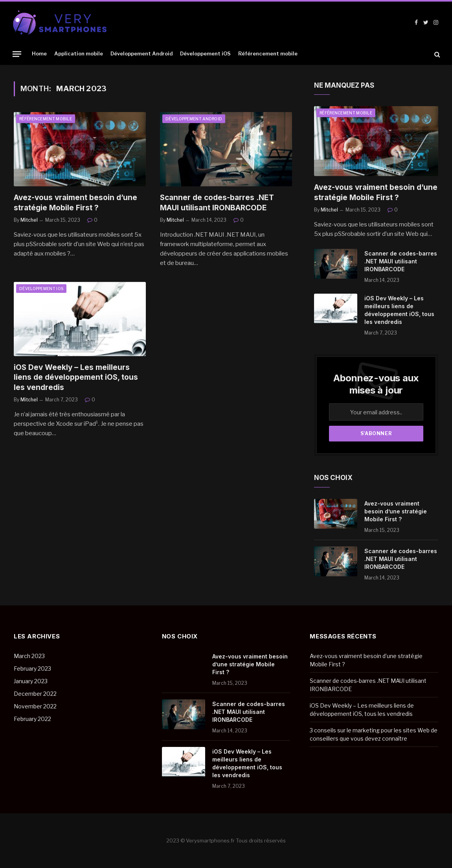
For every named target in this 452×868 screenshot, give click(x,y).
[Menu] (17, 54)
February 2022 (32, 719)
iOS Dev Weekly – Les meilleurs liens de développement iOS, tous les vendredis (76, 378)
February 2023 (32, 668)
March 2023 (29, 656)
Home (39, 54)
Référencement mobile (268, 54)
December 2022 (35, 694)
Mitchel (29, 220)
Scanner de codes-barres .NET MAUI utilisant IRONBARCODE (217, 203)
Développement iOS (205, 54)
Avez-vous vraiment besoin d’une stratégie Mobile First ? (75, 203)
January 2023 (31, 681)
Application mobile (79, 54)
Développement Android (141, 54)
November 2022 (35, 706)
